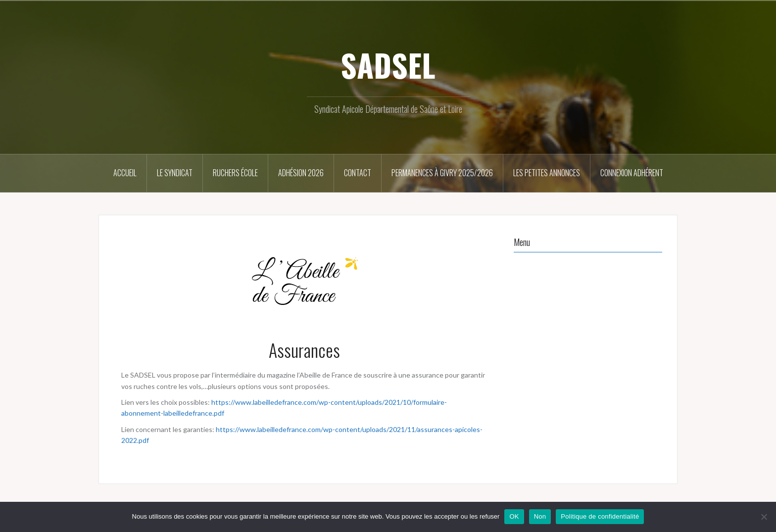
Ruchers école (235, 173)
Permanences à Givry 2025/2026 (442, 173)
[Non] (764, 517)
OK (514, 516)
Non (540, 516)
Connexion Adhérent (632, 173)
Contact (358, 173)
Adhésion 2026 (301, 173)
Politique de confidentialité (600, 516)
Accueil (125, 173)
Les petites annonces (547, 173)
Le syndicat (175, 173)
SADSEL (388, 65)
